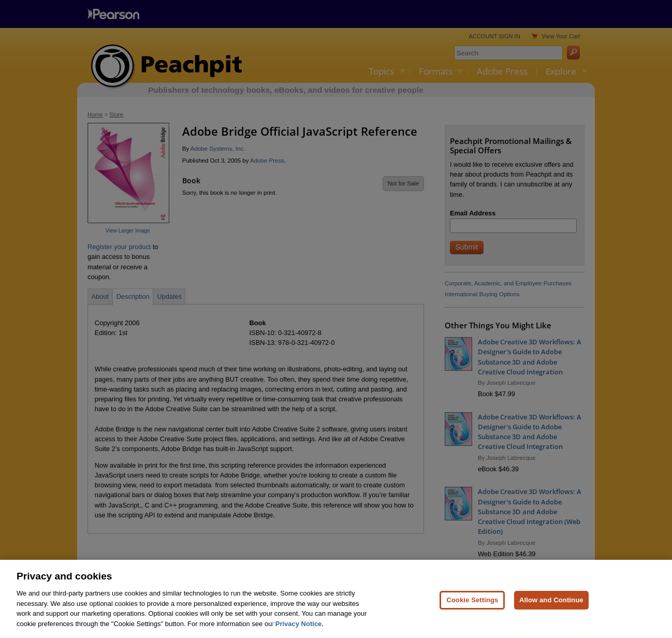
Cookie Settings (472, 617)
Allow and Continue (551, 617)
